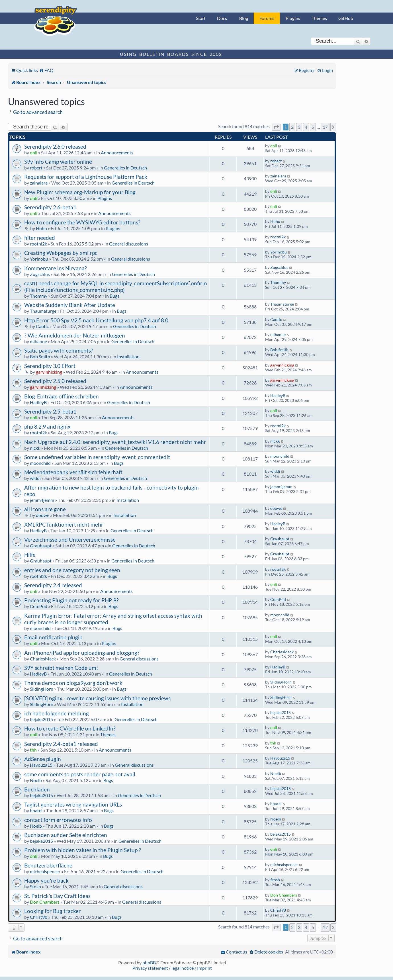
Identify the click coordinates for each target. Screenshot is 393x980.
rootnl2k (38, 244)
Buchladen (37, 789)
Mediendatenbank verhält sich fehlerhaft (73, 472)
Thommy (39, 296)
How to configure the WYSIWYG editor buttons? (82, 222)
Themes (319, 18)
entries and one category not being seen (72, 570)
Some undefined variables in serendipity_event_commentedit (97, 457)
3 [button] (299, 127)
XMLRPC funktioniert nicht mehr (64, 524)
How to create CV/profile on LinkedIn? (70, 728)
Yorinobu (39, 259)
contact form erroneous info (58, 820)
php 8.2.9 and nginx (47, 426)
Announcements (117, 153)
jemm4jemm (42, 500)
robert (36, 168)
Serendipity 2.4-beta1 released (61, 744)
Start (201, 18)
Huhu (41, 228)
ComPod (39, 606)
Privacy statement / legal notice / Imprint (172, 968)
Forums (267, 18)
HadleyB (38, 402)
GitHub (346, 18)
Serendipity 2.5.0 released (55, 381)
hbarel (36, 810)
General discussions (129, 244)
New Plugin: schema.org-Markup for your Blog (80, 192)
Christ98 (39, 917)
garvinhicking (49, 372)
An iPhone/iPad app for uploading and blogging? (82, 653)
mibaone (38, 341)
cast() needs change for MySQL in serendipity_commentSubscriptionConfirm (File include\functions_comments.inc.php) (116, 287)
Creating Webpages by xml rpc (61, 253)
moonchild (40, 463)
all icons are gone (45, 509)
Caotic (42, 326)
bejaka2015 (41, 719)
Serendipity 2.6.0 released (55, 147)
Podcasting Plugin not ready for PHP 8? (71, 600)
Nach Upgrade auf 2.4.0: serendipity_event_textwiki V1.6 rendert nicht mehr (115, 442)
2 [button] (292, 127)
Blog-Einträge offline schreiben (62, 396)
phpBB (149, 962)
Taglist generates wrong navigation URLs (73, 804)
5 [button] (313, 127)
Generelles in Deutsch (125, 168)
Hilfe (30, 555)
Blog (244, 18)
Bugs (114, 296)
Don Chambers (45, 902)
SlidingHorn (42, 689)
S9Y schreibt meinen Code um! (61, 668)
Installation (128, 356)
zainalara (39, 183)
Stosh (35, 886)
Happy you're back (46, 880)
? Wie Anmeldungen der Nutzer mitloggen (75, 335)
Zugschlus (40, 274)
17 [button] (325, 127)
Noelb (36, 780)
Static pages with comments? (59, 350)
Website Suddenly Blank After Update (70, 305)
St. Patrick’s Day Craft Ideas (57, 896)
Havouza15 (41, 765)
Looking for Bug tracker (53, 911)
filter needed (40, 238)
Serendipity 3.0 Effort (50, 366)
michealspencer (45, 871)
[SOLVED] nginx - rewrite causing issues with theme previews (97, 698)
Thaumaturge (43, 311)
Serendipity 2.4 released (53, 585)
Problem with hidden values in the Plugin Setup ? (83, 850)
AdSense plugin (43, 759)
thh (33, 750)
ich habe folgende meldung (57, 713)
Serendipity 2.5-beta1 (50, 411)
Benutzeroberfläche (48, 865)
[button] (276, 127)
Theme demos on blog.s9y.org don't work (73, 683)
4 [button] (306, 127)
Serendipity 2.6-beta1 (50, 207)
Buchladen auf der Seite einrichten (66, 835)
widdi (35, 478)
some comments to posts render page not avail (80, 774)
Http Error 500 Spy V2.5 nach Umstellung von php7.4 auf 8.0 (96, 320)
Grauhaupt (41, 546)
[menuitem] (46, 70)
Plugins (293, 18)
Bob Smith (40, 356)
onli (34, 153)
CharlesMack (43, 659)
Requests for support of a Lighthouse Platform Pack (86, 177)
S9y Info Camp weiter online (58, 162)
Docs (222, 18)
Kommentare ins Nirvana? (56, 268)
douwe (43, 515)
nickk (35, 448)
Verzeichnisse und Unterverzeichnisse (70, 540)
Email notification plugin (53, 637)
